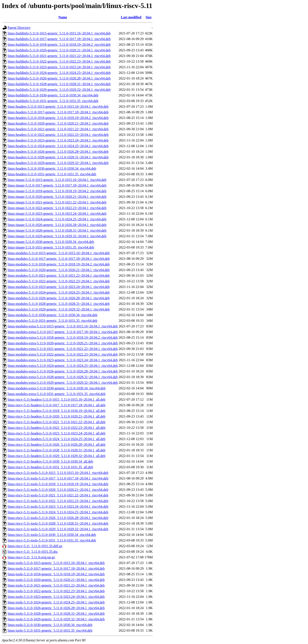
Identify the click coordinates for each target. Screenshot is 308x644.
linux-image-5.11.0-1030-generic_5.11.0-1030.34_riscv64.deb (51, 242)
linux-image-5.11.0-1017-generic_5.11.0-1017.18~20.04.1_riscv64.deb (57, 185)
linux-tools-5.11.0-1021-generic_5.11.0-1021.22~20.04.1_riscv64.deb (56, 585)
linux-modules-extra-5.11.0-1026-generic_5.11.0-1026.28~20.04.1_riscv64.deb (63, 371)
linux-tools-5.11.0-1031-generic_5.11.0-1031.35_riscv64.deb (50, 630)
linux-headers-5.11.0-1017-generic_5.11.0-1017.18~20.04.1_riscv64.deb (58, 112)
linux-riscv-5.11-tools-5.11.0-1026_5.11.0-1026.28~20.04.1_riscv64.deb (58, 518)
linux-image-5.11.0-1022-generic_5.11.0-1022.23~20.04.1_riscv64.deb (57, 208)
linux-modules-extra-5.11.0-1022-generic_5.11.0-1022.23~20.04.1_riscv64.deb (63, 354)
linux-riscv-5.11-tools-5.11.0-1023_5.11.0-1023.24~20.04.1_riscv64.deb (58, 507)
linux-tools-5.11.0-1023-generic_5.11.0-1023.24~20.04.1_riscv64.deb (56, 597)
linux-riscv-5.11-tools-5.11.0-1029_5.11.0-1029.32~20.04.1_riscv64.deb (58, 529)
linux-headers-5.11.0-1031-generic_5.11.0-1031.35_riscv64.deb (52, 174)
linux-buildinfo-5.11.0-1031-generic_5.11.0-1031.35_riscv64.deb (53, 101)
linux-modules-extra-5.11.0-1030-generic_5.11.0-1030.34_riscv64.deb (57, 388)
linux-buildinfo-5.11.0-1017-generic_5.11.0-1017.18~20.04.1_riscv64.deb (59, 39)
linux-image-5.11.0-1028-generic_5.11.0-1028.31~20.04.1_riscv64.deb (57, 230)
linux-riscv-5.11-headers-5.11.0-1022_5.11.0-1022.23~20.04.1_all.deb (57, 428)
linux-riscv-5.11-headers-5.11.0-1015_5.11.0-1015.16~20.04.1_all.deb (57, 399)
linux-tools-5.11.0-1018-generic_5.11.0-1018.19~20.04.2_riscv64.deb (56, 574)
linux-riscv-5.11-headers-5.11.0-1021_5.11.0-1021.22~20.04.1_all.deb (57, 422)
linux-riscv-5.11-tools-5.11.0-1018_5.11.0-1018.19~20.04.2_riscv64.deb (58, 484)
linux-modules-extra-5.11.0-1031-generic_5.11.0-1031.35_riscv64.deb (57, 394)
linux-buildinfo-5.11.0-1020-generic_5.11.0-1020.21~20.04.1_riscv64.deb (59, 50)
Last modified (131, 17)
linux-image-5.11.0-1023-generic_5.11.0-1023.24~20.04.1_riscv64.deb (57, 214)
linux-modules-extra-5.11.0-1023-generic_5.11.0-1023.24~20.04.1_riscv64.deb (63, 360)
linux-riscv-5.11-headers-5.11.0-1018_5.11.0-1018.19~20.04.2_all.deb (57, 411)
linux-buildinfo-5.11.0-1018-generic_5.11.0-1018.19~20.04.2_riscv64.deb (59, 45)
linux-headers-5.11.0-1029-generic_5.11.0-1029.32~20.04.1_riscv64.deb (58, 163)
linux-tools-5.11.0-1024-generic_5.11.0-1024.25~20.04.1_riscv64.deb (56, 602)
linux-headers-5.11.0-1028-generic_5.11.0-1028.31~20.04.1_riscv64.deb (58, 157)
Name (63, 17)
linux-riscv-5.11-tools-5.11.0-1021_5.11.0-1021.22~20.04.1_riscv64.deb (58, 495)
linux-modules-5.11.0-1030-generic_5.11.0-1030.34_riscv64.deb (52, 315)
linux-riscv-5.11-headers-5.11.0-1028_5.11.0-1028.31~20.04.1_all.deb (57, 450)
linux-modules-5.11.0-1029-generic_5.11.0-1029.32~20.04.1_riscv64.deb (59, 309)
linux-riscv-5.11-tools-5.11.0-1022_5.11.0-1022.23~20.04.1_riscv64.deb (58, 501)
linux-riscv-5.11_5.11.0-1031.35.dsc (33, 552)
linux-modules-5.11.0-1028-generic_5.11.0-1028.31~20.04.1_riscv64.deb (59, 304)
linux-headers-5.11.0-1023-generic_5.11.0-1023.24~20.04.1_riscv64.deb (58, 140)
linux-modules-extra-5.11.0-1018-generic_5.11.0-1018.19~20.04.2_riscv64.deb (63, 337)
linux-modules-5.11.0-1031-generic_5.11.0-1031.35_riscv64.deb (52, 321)
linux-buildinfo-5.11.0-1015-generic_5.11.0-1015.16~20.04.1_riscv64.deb (59, 33)
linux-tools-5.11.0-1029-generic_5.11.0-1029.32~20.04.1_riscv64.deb (56, 619)
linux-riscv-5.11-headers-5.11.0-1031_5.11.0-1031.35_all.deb (50, 467)
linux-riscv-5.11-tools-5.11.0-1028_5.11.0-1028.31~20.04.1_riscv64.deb (58, 523)
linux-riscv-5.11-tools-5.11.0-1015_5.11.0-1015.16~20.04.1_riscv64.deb (58, 473)
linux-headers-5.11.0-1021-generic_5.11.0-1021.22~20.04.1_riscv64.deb (58, 129)
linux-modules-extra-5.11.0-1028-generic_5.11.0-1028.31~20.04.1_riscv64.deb (63, 377)
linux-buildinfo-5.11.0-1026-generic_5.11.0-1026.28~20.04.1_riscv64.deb (59, 78)
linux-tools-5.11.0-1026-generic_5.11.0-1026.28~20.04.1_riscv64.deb (56, 608)
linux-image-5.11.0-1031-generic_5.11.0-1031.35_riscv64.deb (51, 247)
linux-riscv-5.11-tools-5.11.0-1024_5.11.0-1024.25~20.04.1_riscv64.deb (58, 512)
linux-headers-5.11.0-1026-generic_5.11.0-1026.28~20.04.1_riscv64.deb (58, 152)
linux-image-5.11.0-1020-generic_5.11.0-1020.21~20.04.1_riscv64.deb (57, 197)
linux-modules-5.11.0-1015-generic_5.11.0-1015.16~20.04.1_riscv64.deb (59, 253)
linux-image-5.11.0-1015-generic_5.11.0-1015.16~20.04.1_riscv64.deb (57, 180)
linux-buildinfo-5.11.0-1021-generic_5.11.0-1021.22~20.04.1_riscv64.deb (59, 56)
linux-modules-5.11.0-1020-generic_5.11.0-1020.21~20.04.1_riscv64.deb (59, 270)
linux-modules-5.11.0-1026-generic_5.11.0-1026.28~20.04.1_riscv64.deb (59, 298)
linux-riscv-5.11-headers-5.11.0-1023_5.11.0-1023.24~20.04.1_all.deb (57, 433)
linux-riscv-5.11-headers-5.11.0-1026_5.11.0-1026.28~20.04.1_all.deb (57, 445)
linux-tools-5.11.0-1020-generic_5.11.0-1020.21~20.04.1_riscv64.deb (56, 580)
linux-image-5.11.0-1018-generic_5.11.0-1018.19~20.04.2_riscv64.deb (57, 191)
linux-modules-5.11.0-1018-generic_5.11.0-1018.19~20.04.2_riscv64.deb (59, 264)
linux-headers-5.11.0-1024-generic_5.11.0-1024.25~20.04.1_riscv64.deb (58, 146)
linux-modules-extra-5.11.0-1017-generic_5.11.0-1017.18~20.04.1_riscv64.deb (63, 332)
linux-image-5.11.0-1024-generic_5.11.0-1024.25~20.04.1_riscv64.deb (57, 219)
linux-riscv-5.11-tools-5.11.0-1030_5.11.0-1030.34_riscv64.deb (52, 535)
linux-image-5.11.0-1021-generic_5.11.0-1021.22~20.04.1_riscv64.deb (57, 202)
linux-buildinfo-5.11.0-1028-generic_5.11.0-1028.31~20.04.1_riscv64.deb (59, 84)
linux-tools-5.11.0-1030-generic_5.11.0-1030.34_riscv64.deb (50, 625)
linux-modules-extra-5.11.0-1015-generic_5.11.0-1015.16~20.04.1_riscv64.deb (63, 326)
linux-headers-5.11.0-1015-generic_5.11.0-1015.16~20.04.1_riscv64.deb (58, 107)
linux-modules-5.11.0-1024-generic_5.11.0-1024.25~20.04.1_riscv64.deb (59, 292)
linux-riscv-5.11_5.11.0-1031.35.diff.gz (35, 546)
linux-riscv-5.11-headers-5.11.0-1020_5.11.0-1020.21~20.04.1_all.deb (57, 416)
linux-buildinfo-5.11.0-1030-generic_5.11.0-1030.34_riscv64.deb (53, 95)
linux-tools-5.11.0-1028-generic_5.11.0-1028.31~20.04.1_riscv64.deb (56, 614)
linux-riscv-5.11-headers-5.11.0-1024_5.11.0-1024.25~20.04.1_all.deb (57, 439)
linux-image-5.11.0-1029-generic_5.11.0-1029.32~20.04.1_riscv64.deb (57, 236)
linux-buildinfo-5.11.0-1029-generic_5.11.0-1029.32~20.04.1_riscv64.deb (59, 90)
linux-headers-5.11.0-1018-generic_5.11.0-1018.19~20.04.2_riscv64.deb (58, 118)
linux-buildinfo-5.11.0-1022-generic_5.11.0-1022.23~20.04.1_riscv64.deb (59, 61)
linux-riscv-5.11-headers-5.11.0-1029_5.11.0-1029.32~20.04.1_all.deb (57, 456)
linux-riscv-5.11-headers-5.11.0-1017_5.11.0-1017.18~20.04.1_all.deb (57, 405)
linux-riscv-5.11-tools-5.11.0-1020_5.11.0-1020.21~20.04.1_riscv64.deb (58, 490)
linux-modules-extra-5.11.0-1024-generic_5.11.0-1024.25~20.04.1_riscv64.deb (63, 366)
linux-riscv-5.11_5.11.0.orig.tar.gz (31, 557)
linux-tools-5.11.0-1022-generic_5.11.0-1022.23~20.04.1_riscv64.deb (56, 591)
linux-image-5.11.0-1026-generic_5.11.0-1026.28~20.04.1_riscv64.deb (57, 225)
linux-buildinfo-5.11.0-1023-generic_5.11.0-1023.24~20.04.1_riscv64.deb (59, 67)
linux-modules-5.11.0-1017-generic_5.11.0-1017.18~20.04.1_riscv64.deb (59, 259)
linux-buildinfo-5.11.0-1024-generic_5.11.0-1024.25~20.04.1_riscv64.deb (59, 73)
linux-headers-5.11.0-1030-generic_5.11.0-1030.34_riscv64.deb (52, 168)
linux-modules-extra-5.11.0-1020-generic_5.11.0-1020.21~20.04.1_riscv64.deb (63, 343)
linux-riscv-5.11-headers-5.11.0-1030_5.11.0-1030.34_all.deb (50, 461)
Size (149, 17)
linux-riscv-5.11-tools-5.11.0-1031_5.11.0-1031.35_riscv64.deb (52, 540)
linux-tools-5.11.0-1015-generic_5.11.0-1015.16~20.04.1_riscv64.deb (56, 563)
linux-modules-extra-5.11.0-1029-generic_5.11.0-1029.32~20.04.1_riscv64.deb (63, 383)
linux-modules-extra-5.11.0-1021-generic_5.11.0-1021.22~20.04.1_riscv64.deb (63, 349)
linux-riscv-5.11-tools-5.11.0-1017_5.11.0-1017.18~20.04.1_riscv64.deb (58, 478)
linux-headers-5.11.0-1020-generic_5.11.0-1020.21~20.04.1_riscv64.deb (58, 123)
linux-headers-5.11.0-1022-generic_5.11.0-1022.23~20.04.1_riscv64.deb (58, 135)
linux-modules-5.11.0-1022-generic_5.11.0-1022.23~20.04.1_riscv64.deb (59, 281)
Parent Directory (19, 28)
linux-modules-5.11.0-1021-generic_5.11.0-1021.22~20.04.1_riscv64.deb (59, 276)
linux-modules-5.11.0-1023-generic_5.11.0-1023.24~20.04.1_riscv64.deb (59, 287)
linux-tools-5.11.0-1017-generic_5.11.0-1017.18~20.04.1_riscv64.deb (56, 568)
